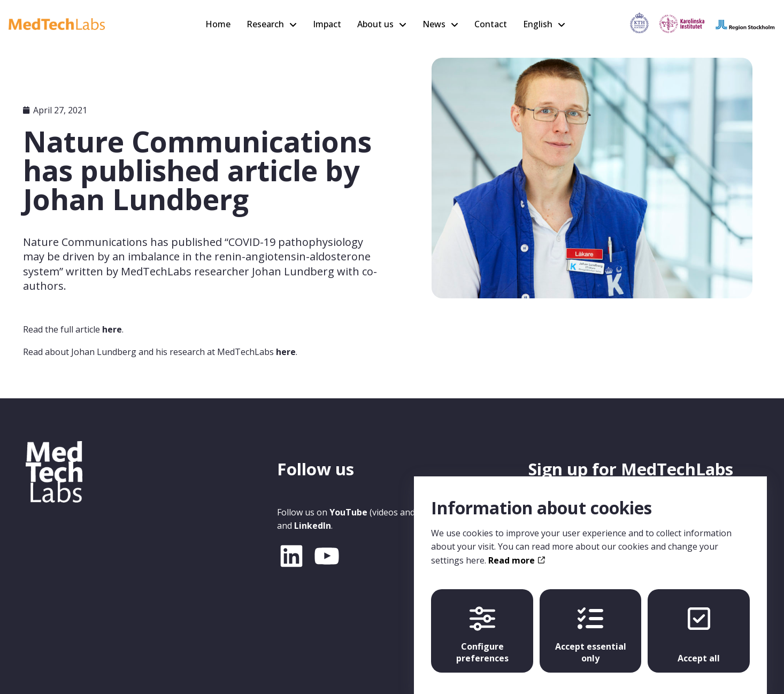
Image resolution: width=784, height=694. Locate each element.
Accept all (699, 625)
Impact (327, 24)
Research (265, 24)
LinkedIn (313, 526)
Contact (491, 24)
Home (218, 24)
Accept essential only (591, 625)
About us (375, 24)
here (112, 329)
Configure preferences (482, 625)
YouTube (348, 512)
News (434, 24)
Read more (516, 550)
